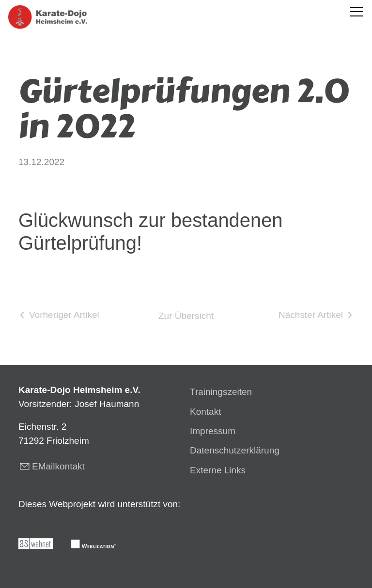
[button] (356, 12)
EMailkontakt (58, 466)
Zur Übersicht (186, 316)
